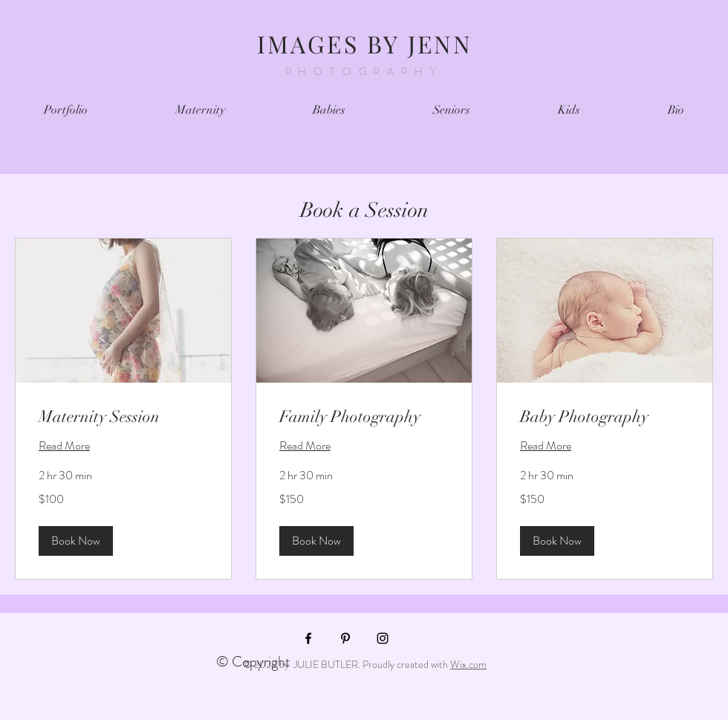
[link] (123, 416)
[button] (76, 541)
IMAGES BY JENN (365, 43)
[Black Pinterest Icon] (345, 638)
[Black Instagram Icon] (383, 638)
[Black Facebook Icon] (308, 638)
